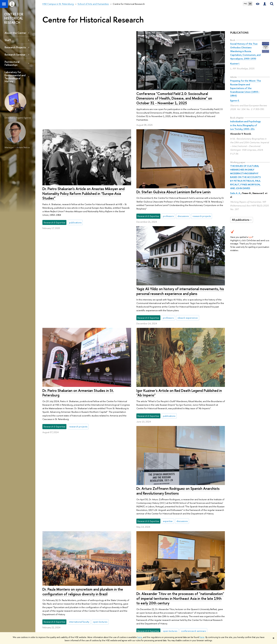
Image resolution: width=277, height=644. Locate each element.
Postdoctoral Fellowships (12, 63)
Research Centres (142, 605)
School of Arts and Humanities (90, 590)
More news (57, 560)
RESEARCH (140, 600)
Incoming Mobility (97, 619)
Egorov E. (235, 100)
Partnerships (48, 605)
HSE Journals (185, 610)
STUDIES (93, 600)
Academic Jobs (141, 624)
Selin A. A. (235, 193)
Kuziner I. (235, 63)
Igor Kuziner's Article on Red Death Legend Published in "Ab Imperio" (179, 301)
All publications (242, 220)
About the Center (15, 33)
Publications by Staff (189, 605)
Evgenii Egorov (23, 118)
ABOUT (47, 600)
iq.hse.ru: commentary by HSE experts (198, 614)
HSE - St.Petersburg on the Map (58, 614)
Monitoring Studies (143, 614)
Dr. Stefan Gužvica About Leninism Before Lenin (79, 192)
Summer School (96, 610)
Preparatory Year (96, 614)
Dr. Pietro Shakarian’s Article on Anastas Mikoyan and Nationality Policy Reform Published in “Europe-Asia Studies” (177, 95)
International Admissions (100, 605)
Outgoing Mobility (97, 624)
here (140, 637)
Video (182, 624)
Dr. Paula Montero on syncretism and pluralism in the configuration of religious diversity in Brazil (83, 395)
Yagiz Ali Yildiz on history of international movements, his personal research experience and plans (180, 199)
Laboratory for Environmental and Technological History (15, 77)
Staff (8, 40)
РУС (246, 4)
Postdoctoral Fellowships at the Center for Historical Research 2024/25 (177, 504)
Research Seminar (15, 55)
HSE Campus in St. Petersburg (57, 590)
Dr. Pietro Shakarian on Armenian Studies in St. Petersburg (78, 291)
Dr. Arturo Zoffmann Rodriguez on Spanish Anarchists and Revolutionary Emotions (178, 399)
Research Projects (15, 47)
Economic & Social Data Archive (195, 619)
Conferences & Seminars (146, 619)
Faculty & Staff (49, 610)
